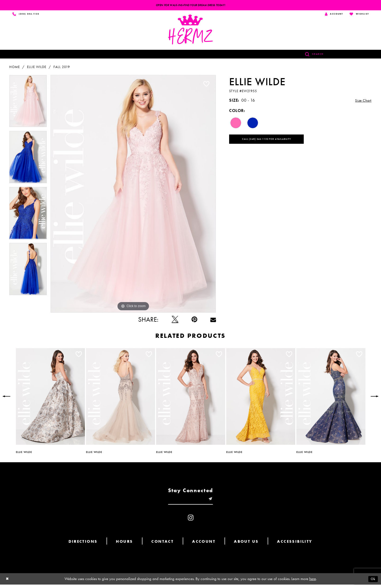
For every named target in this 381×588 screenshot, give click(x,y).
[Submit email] (214, 502)
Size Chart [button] (362, 102)
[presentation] (50, 398)
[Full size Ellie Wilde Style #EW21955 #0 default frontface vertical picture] (133, 195)
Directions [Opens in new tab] (83, 545)
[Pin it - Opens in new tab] (194, 321)
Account (204, 545)
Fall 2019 (62, 68)
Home (15, 68)
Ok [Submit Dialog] (372, 582)
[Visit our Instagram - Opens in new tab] (191, 521)
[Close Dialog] (8, 582)
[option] (28, 104)
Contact (162, 545)
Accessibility (295, 545)
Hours (124, 545)
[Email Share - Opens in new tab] (213, 321)
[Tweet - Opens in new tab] (175, 321)
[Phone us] (27, 15)
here (313, 582)
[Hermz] (190, 31)
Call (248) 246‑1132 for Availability (274, 142)
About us (246, 545)
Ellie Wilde (37, 68)
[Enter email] (190, 502)
